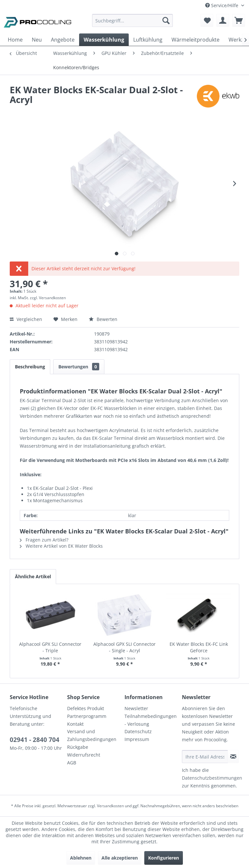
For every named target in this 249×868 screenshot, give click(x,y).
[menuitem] (133, 24)
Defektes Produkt (86, 708)
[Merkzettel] (207, 20)
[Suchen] (166, 20)
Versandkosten (110, 806)
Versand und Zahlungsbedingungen (92, 735)
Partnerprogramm (87, 716)
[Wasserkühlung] (104, 40)
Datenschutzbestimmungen (212, 778)
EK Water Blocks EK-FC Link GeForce (199, 647)
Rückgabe (78, 747)
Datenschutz (138, 731)
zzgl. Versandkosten (48, 298)
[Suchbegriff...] (133, 20)
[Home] (15, 40)
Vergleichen (26, 319)
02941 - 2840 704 (35, 740)
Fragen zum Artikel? (44, 540)
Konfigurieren (164, 858)
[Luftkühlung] (148, 40)
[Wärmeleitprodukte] (196, 40)
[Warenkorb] (239, 20)
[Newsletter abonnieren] (233, 757)
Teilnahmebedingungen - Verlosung (151, 720)
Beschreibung (30, 367)
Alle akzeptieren (120, 858)
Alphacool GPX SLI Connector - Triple (50, 647)
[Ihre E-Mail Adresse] (205, 757)
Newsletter (136, 708)
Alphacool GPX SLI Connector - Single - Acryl (124, 647)
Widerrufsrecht (84, 755)
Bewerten (103, 319)
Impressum (137, 739)
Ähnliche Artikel (33, 576)
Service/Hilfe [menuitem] (222, 5)
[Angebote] (63, 40)
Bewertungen (79, 367)
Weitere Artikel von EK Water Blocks (61, 546)
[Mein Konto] (223, 20)
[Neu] (37, 40)
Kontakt (75, 724)
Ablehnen (81, 858)
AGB (72, 763)
